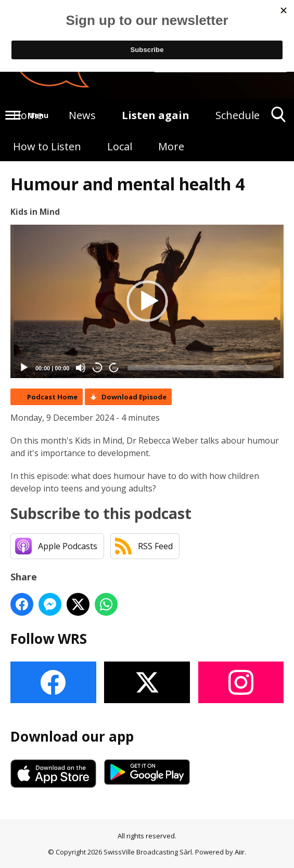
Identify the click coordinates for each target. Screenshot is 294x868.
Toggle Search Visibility (279, 118)
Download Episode (134, 397)
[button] (147, 301)
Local (120, 146)
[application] (147, 301)
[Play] (24, 368)
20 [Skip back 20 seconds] (98, 368)
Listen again (156, 115)
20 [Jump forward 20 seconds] (114, 368)
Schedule (238, 115)
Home (28, 115)
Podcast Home (52, 397)
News (82, 115)
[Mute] (81, 368)
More (171, 146)
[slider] (200, 368)
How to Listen (47, 146)
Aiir (240, 852)
